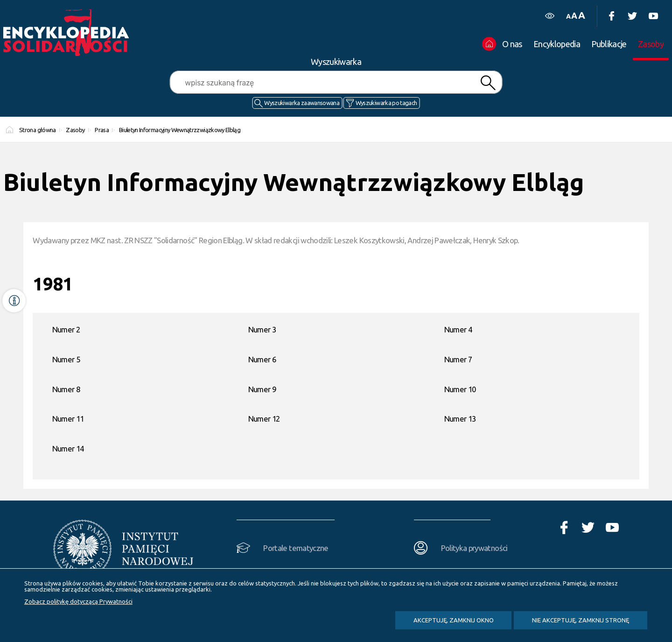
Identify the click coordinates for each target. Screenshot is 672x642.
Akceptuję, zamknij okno (454, 620)
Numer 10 (460, 389)
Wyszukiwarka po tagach (386, 103)
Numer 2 (66, 329)
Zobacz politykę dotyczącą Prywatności (78, 601)
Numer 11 (68, 419)
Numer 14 (68, 448)
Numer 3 (262, 329)
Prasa (102, 130)
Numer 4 (458, 329)
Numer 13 (460, 419)
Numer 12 (264, 419)
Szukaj (488, 83)
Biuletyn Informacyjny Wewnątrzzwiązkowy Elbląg (180, 130)
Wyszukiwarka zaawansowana (302, 103)
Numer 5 (66, 359)
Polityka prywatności (474, 548)
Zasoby (75, 130)
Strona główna (38, 130)
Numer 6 (262, 359)
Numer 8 (66, 389)
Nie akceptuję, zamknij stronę (581, 620)
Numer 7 (458, 359)
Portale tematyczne (296, 548)
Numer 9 (262, 389)
